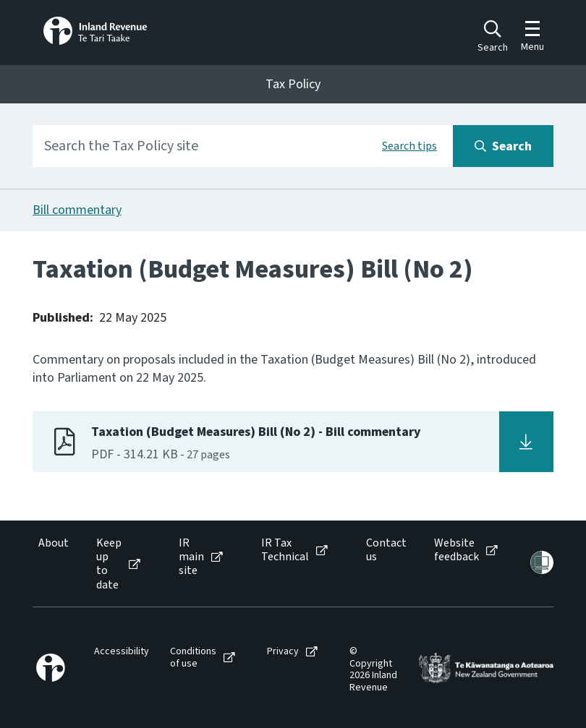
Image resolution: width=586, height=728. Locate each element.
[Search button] (503, 146)
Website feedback (457, 550)
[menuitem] (52, 564)
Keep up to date (109, 564)
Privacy (283, 652)
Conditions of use (193, 658)
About (54, 543)
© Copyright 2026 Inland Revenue (373, 670)
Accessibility (122, 652)
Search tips (409, 146)
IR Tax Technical (285, 550)
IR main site (191, 557)
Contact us (386, 550)
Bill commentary (77, 210)
